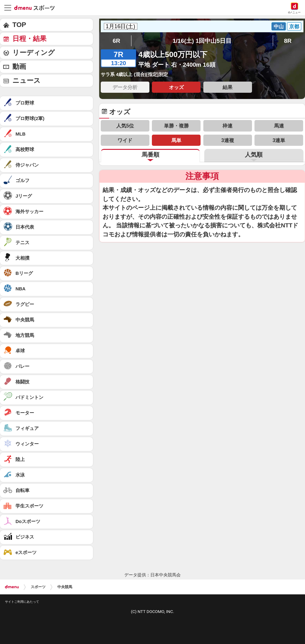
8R (288, 41)
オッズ (176, 87)
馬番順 (150, 155)
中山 (279, 26)
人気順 (254, 155)
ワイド (125, 140)
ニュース (27, 80)
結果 (228, 87)
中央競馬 (65, 587)
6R (116, 41)
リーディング (34, 53)
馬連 (279, 126)
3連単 (279, 140)
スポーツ (38, 587)
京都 (294, 26)
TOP (19, 25)
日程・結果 (29, 39)
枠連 (228, 126)
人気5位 (125, 126)
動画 (19, 67)
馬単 (176, 140)
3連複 (228, 140)
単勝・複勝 (176, 126)
